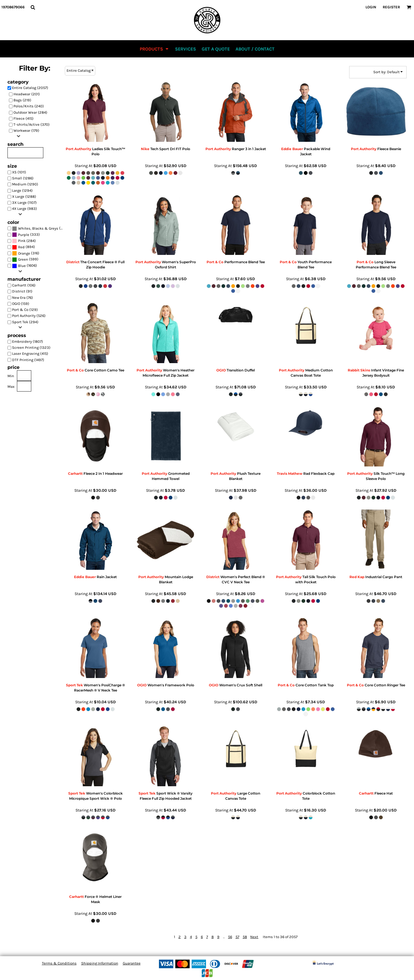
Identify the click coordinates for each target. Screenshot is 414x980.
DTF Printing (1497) (28, 360)
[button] (33, 7)
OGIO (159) (21, 304)
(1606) (25, 266)
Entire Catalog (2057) (30, 88)
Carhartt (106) (24, 285)
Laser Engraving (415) (30, 354)
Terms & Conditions (59, 963)
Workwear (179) (26, 130)
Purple (24, 235)
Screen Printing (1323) (31, 347)
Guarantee (132, 963)
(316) (26, 253)
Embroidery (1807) (28, 341)
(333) (26, 235)
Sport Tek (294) (25, 322)
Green (23, 259)
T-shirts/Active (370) (32, 124)
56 (230, 937)
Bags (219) (22, 100)
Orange (24, 253)
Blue (22, 266)
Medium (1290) (25, 184)
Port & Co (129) (25, 310)
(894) (24, 247)
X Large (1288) (24, 196)
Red (21, 247)
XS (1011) (19, 172)
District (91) (22, 291)
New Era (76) (23, 298)
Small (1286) (23, 178)
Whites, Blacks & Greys (38, 228)
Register (391, 7)
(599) (25, 260)
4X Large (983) (25, 209)
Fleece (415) (24, 118)
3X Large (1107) (24, 203)
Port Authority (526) (29, 316)
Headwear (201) (27, 94)
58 (245, 937)
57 (237, 937)
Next (254, 937)
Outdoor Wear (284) (30, 112)
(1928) (39, 228)
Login (371, 7)
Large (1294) (22, 190)
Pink (22, 241)
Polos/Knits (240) (29, 106)
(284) (24, 241)
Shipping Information (100, 963)
